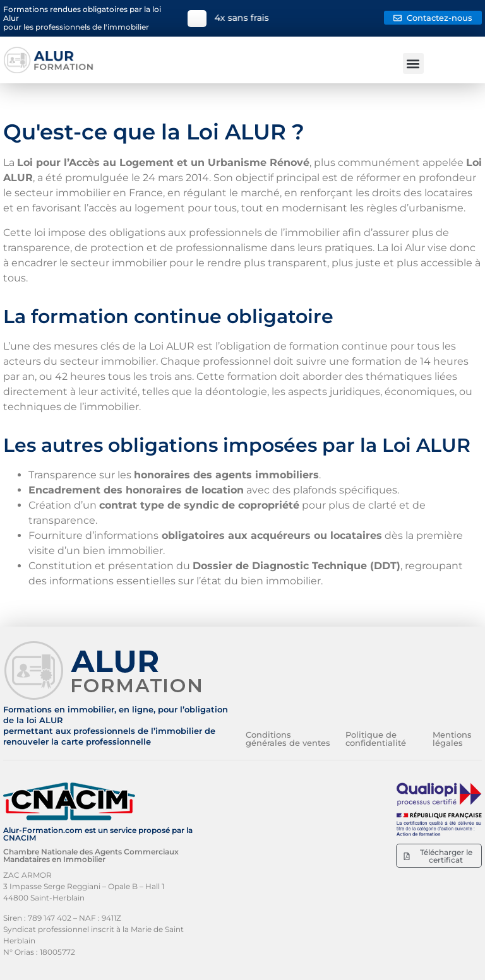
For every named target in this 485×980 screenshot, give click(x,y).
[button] (413, 63)
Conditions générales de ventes (288, 739)
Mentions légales (452, 739)
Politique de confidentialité (376, 739)
